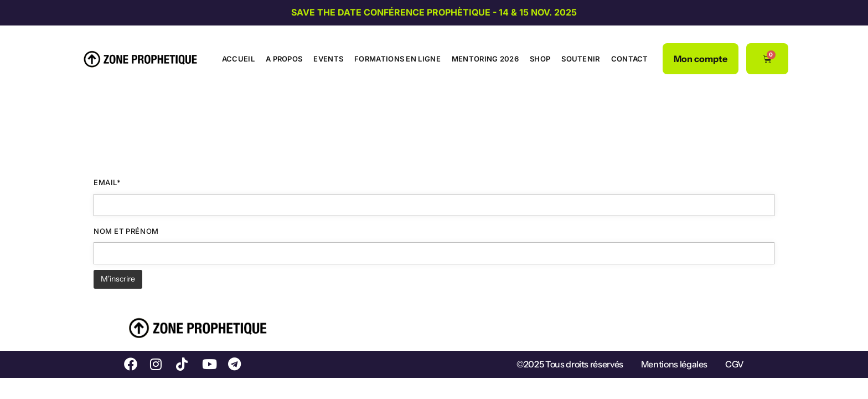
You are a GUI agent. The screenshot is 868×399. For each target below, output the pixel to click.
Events (328, 59)
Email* (107, 182)
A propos (284, 59)
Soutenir (580, 59)
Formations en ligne (397, 59)
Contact (630, 59)
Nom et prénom (126, 231)
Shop (540, 59)
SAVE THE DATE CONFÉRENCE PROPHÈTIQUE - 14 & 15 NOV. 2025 (434, 12)
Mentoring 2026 (485, 59)
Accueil (238, 59)
